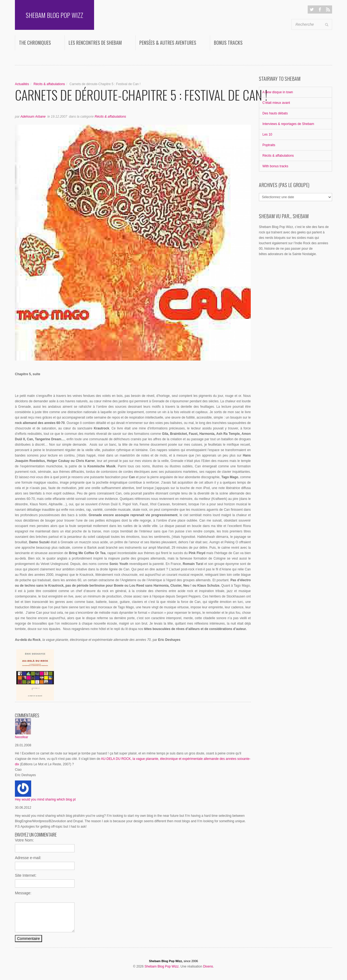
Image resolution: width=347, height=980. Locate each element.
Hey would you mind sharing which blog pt (45, 799)
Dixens (208, 966)
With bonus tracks (275, 166)
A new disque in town (278, 92)
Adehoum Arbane (33, 117)
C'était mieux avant (276, 103)
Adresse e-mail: (28, 858)
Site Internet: (26, 875)
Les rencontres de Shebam (95, 43)
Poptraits (269, 145)
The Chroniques (35, 43)
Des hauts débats (275, 113)
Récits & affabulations (49, 84)
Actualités (22, 84)
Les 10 (267, 134)
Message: (23, 893)
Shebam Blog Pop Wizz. (162, 966)
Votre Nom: (24, 840)
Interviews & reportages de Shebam (288, 124)
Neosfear (22, 737)
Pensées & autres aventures (168, 43)
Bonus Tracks (228, 43)
